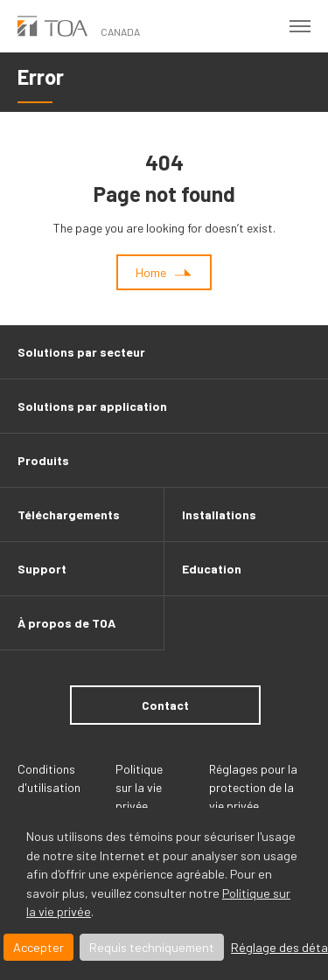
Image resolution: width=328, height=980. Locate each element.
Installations (219, 514)
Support (42, 569)
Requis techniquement (152, 947)
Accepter (38, 947)
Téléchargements (69, 514)
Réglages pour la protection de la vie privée (253, 787)
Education (212, 569)
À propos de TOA (66, 623)
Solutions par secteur (81, 352)
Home (151, 272)
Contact (165, 705)
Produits (43, 460)
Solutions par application (92, 406)
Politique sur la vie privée (139, 787)
